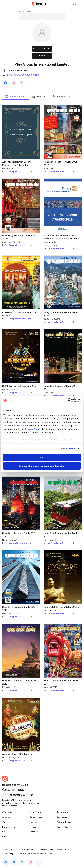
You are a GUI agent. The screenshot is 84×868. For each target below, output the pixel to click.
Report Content (46, 850)
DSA (67, 850)
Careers (6, 822)
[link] (75, 4)
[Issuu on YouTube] (38, 862)
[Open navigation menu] (5, 4)
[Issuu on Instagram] (30, 862)
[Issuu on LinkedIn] (14, 862)
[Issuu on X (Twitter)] (22, 862)
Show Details (68, 449)
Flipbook (33, 827)
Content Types (36, 817)
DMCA (59, 850)
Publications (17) (16, 97)
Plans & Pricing (9, 827)
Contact (6, 837)
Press (5, 832)
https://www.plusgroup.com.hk (23, 75)
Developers (62, 817)
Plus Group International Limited (19, 171)
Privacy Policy (33, 429)
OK (42, 457)
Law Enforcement (29, 850)
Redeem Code (63, 827)
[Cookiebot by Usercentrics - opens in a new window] (68, 400)
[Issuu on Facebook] (6, 862)
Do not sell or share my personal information (42, 466)
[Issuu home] (39, 4)
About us (6, 817)
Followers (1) (61, 97)
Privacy (14, 850)
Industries (34, 832)
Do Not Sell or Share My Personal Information (34, 854)
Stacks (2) (39, 97)
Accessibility (8, 854)
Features (33, 822)
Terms (5, 850)
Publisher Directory (65, 822)
